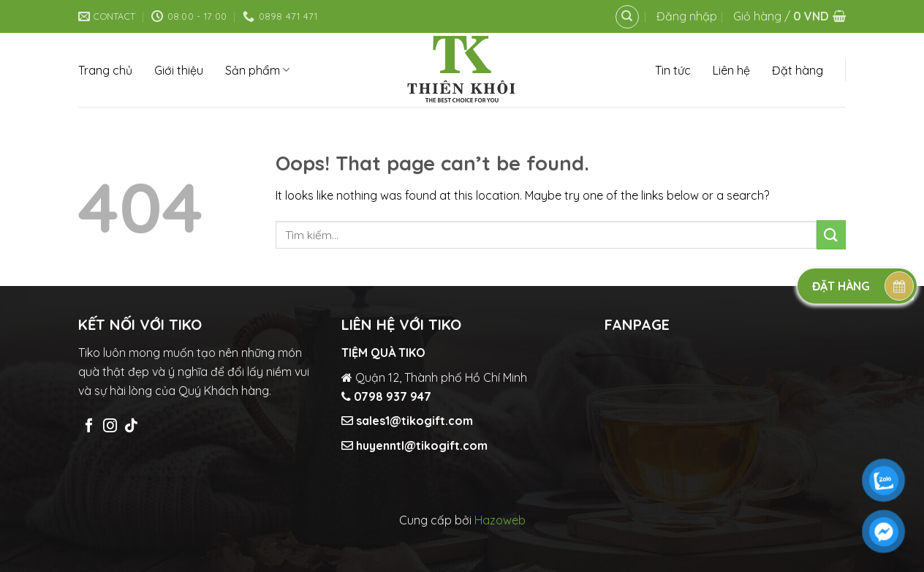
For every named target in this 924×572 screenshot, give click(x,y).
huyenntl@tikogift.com (420, 445)
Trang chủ (105, 70)
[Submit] (831, 234)
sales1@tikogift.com (413, 421)
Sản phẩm (257, 70)
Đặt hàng (798, 70)
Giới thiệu (179, 70)
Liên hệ (731, 70)
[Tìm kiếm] (627, 17)
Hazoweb (500, 520)
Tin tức (673, 70)
